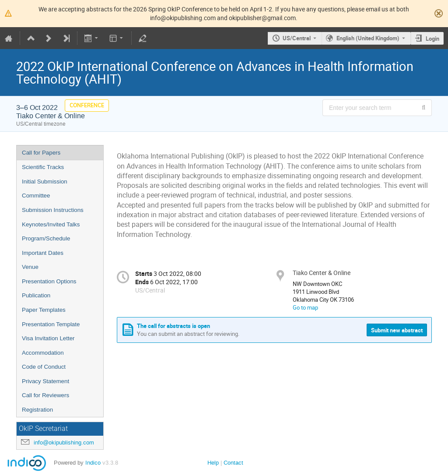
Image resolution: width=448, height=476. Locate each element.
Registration (37, 410)
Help (213, 463)
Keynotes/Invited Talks (51, 224)
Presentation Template (51, 324)
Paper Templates (44, 310)
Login (432, 39)
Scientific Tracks (43, 167)
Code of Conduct (44, 367)
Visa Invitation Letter (48, 338)
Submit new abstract (397, 330)
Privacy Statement (45, 381)
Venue (30, 267)
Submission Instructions (53, 210)
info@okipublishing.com (64, 443)
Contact (233, 463)
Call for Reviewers (45, 395)
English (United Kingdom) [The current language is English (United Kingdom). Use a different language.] (368, 38)
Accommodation (43, 353)
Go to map (305, 307)
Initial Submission (45, 182)
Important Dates (43, 253)
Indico (93, 463)
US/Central (297, 38)
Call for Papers (41, 153)
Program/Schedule (46, 238)
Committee (36, 196)
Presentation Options (49, 281)
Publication (36, 295)
